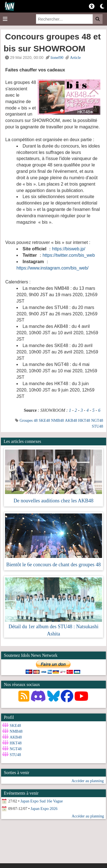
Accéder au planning (87, 781)
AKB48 (71, 421)
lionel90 (57, 58)
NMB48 (57, 421)
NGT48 (97, 421)
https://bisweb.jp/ (69, 249)
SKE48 (44, 421)
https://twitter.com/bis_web (69, 255)
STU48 (98, 426)
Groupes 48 (29, 421)
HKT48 (84, 421)
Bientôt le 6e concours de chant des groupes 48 (54, 565)
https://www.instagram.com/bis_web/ (53, 268)
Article (75, 58)
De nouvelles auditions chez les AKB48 (53, 501)
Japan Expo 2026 (44, 809)
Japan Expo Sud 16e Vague (42, 801)
